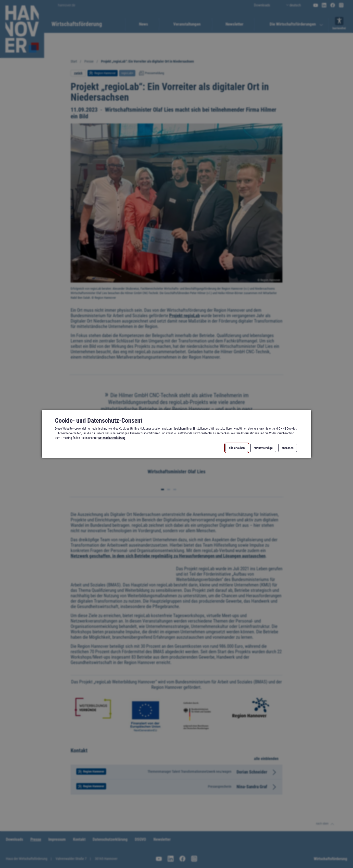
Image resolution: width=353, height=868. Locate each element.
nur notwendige (263, 448)
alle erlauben (237, 448)
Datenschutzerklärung (112, 438)
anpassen (288, 448)
